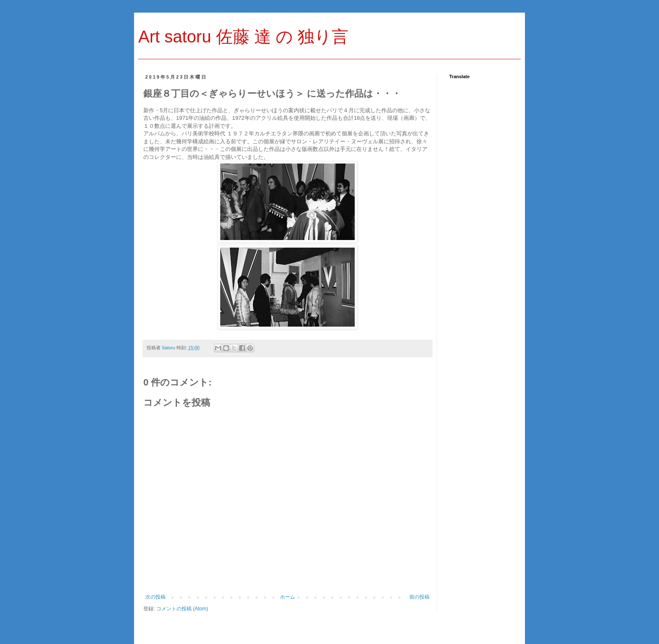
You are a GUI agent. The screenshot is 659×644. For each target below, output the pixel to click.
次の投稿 (156, 597)
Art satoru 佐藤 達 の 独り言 (243, 37)
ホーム (287, 597)
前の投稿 (419, 597)
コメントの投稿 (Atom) (182, 609)
